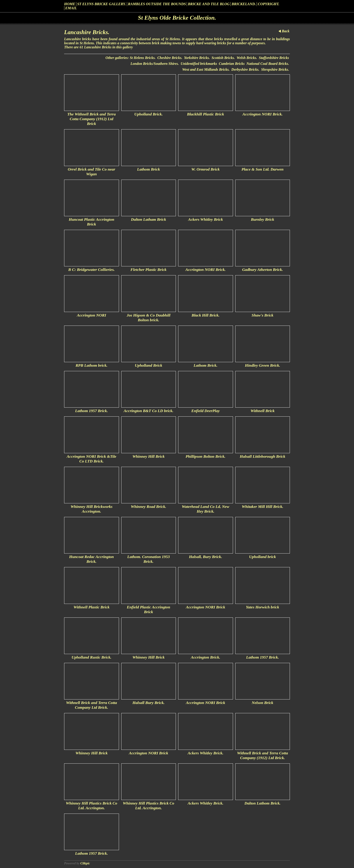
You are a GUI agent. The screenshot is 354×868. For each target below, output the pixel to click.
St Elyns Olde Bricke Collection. (177, 18)
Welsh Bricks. (247, 58)
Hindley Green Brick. (263, 365)
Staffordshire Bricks (274, 58)
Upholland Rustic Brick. (91, 657)
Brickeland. (244, 4)
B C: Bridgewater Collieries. (92, 270)
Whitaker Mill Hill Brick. (263, 507)
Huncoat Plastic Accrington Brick (91, 222)
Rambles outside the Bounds (157, 4)
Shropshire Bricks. (275, 69)
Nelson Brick (262, 703)
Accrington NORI (91, 315)
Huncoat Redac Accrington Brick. (91, 559)
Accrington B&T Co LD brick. (149, 411)
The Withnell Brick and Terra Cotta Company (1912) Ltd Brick (91, 119)
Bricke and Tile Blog (209, 4)
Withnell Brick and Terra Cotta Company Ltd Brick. (91, 705)
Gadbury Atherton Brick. (262, 270)
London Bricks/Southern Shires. (155, 64)
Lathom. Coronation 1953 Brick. (149, 559)
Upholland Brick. (149, 114)
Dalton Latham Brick (148, 219)
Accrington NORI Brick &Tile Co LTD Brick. (91, 459)
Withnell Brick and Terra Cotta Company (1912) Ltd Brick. (263, 755)
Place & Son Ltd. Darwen (263, 169)
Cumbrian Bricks (232, 64)
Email (71, 8)
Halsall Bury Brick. (149, 703)
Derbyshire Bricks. (245, 69)
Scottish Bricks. (223, 58)
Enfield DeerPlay (205, 411)
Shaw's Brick (263, 315)
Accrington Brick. (205, 657)
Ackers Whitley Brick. (206, 753)
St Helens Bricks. (143, 58)
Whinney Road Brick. (148, 507)
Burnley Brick (262, 219)
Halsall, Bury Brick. (206, 557)
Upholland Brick (149, 365)
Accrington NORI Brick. (263, 114)
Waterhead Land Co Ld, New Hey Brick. (205, 509)
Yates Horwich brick (262, 607)
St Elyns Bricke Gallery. (102, 4)
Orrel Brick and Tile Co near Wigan (91, 172)
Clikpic (85, 863)
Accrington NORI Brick (205, 607)
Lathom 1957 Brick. (92, 411)
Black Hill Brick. (205, 315)
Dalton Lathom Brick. (263, 803)
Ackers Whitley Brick (205, 219)
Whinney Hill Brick (148, 456)
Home (70, 4)
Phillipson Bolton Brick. (205, 456)
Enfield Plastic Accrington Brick (149, 609)
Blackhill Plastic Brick (205, 114)
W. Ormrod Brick (206, 169)
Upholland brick (262, 557)
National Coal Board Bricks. (268, 64)
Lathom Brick (148, 169)
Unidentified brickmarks (199, 64)
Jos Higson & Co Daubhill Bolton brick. (149, 318)
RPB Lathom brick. (92, 365)
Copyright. (269, 4)
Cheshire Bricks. (170, 58)
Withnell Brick (263, 411)
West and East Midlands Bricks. (206, 69)
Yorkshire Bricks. (197, 58)
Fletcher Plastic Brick (148, 270)
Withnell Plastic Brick (91, 607)
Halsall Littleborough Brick (262, 456)
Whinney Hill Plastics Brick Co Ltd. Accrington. (91, 806)
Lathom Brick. (205, 365)
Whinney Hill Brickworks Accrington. (91, 509)
